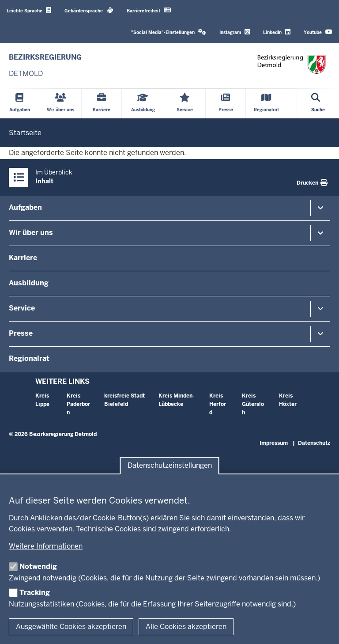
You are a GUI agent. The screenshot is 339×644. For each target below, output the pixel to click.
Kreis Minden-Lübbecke (176, 400)
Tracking (35, 593)
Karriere (23, 258)
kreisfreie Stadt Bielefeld (124, 400)
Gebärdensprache (89, 10)
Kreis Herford (218, 404)
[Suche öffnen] (318, 104)
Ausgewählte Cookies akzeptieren (71, 627)
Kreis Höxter (288, 400)
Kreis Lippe (42, 400)
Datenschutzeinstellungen (170, 466)
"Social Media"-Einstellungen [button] (169, 32)
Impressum (274, 443)
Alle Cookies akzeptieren (186, 627)
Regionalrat (29, 358)
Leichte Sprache (29, 10)
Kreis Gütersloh (253, 404)
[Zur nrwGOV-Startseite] (45, 66)
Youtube (318, 32)
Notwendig (38, 566)
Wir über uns (31, 233)
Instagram (235, 32)
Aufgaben (25, 207)
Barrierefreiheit (149, 10)
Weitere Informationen (46, 546)
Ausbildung (29, 283)
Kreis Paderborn (78, 404)
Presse (21, 333)
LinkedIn (277, 32)
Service (22, 308)
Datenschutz (314, 443)
